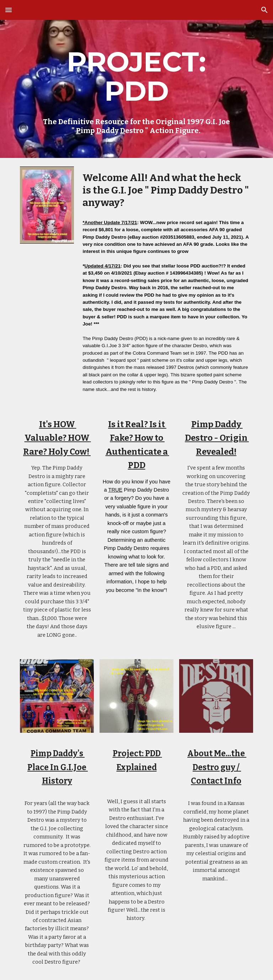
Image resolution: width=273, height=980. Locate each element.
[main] (136, 89)
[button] (9, 10)
